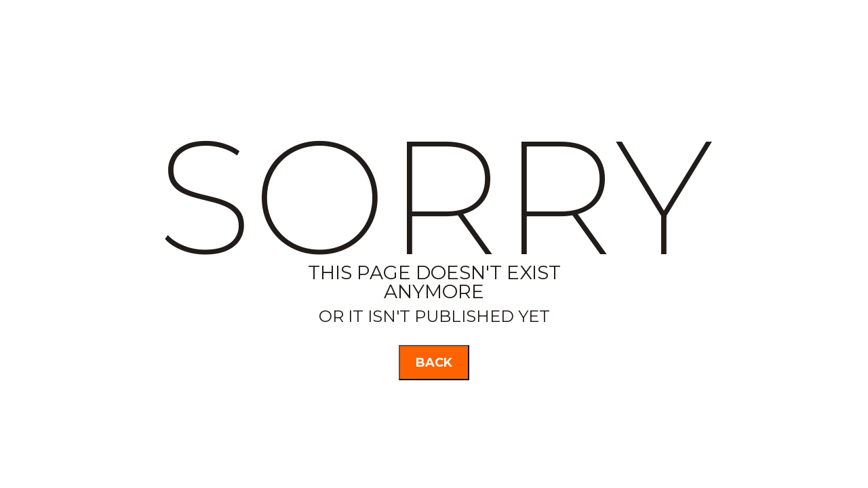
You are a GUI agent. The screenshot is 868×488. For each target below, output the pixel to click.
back (434, 363)
